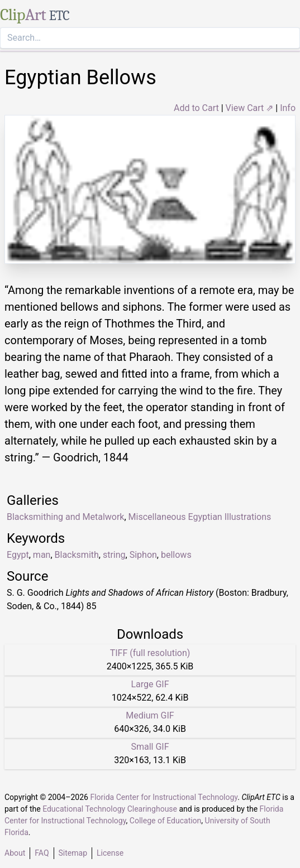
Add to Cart (196, 108)
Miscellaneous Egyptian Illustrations (200, 517)
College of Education (166, 821)
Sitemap (73, 853)
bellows (176, 555)
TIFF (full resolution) (150, 653)
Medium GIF (150, 715)
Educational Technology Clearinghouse (110, 809)
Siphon (143, 555)
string (114, 555)
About (15, 853)
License (110, 853)
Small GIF (150, 747)
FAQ (42, 853)
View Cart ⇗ (250, 108)
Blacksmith (77, 555)
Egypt (18, 555)
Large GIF (150, 684)
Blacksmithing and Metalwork (65, 517)
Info (288, 108)
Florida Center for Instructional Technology (164, 797)
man (42, 555)
